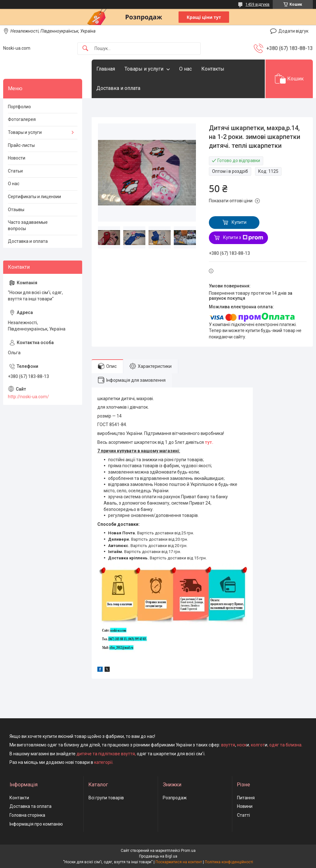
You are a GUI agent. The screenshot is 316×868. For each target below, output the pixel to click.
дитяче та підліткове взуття (106, 754)
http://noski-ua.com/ (28, 397)
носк (242, 745)
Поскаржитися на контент (179, 862)
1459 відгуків (258, 4)
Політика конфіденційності (229, 862)
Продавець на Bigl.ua (158, 856)
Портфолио (19, 107)
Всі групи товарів (106, 798)
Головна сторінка (27, 815)
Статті (243, 815)
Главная (106, 69)
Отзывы (16, 210)
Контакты (213, 69)
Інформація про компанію (36, 824)
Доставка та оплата (30, 806)
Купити (239, 222)
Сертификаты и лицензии (34, 197)
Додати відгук (293, 31)
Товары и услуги (144, 69)
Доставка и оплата (118, 88)
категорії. (104, 762)
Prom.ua (188, 851)
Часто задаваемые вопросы (28, 225)
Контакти (19, 798)
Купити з (243, 238)
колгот (258, 745)
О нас (185, 69)
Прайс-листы (21, 145)
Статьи (15, 171)
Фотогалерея (22, 119)
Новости (17, 158)
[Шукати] (85, 49)
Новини (245, 806)
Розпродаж (175, 798)
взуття (228, 745)
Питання (246, 798)
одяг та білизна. (286, 745)
